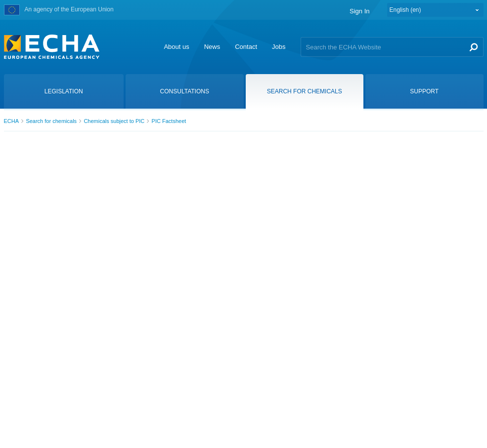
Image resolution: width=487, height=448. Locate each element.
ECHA (12, 121)
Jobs (279, 47)
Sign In (359, 11)
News (212, 47)
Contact (246, 47)
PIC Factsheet (169, 121)
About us (176, 47)
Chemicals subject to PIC (114, 121)
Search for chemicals (51, 121)
